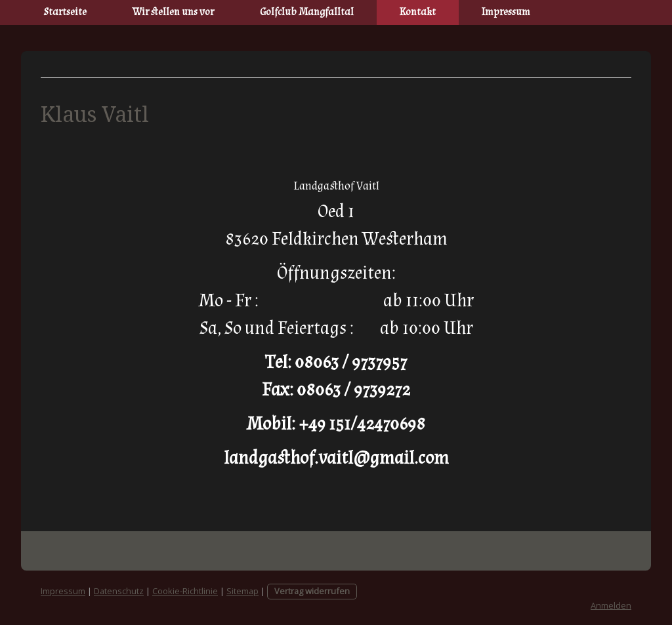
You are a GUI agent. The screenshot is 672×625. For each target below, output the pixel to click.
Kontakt (418, 12)
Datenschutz (119, 591)
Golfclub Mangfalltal (307, 12)
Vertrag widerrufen (312, 591)
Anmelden (611, 605)
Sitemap (242, 591)
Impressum (506, 12)
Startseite (65, 12)
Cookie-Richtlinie (185, 591)
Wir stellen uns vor (173, 12)
